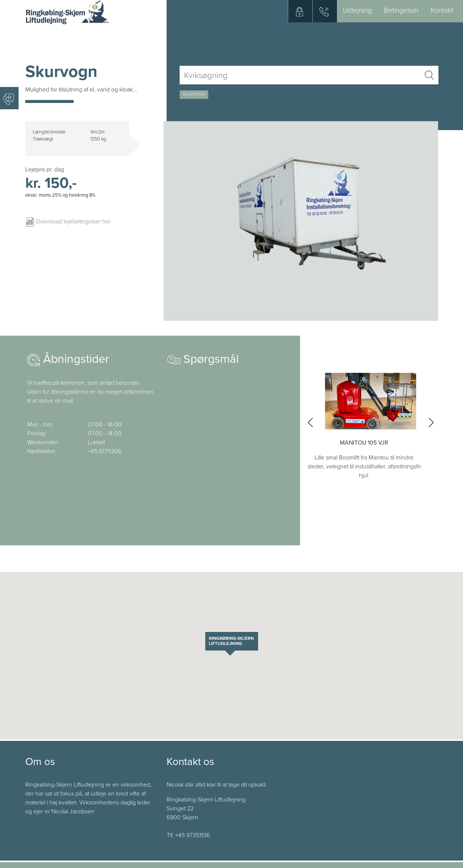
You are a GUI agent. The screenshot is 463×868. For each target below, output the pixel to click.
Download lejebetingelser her (68, 222)
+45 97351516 (192, 835)
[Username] (300, 75)
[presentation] (310, 422)
